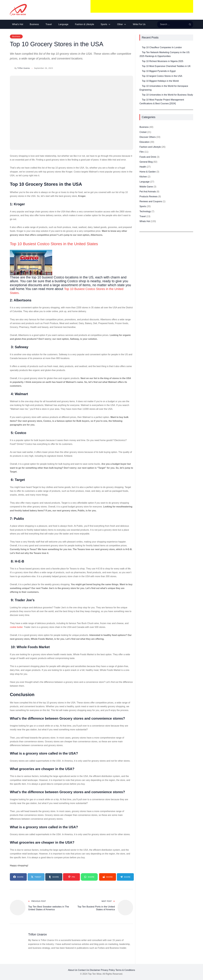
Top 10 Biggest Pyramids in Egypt (159, 71)
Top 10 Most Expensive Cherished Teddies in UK (166, 66)
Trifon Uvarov (24, 68)
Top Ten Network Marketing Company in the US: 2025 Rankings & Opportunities (165, 54)
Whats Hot (145, 221)
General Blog (146, 162)
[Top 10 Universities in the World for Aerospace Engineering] (139, 84)
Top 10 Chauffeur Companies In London (162, 47)
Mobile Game (146, 187)
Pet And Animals (148, 192)
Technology (145, 211)
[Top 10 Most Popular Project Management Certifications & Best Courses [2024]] (139, 98)
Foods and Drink (148, 157)
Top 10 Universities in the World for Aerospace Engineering (164, 88)
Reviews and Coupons (151, 201)
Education (144, 142)
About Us (73, 970)
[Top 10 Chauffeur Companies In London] (139, 46)
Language (144, 182)
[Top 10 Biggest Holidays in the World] (139, 79)
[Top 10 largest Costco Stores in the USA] (139, 74)
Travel (143, 216)
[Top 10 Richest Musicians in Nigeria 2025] (139, 59)
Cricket (143, 132)
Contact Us (84, 970)
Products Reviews (148, 196)
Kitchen (143, 177)
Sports (143, 206)
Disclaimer (95, 970)
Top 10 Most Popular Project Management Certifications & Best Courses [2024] (162, 102)
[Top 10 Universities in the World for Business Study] (139, 93)
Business (16, 36)
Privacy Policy (108, 970)
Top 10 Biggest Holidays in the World (160, 81)
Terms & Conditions (125, 970)
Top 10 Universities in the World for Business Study (167, 95)
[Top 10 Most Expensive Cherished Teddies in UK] (139, 64)
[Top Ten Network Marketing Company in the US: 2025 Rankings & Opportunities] (139, 51)
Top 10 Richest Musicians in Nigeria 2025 (162, 61)
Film (142, 152)
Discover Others (148, 137)
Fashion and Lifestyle (150, 147)
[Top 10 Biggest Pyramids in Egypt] (139, 69)
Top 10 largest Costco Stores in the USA (162, 76)
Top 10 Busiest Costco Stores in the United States (60, 244)
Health (143, 167)
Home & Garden (148, 172)
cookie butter (16, 627)
